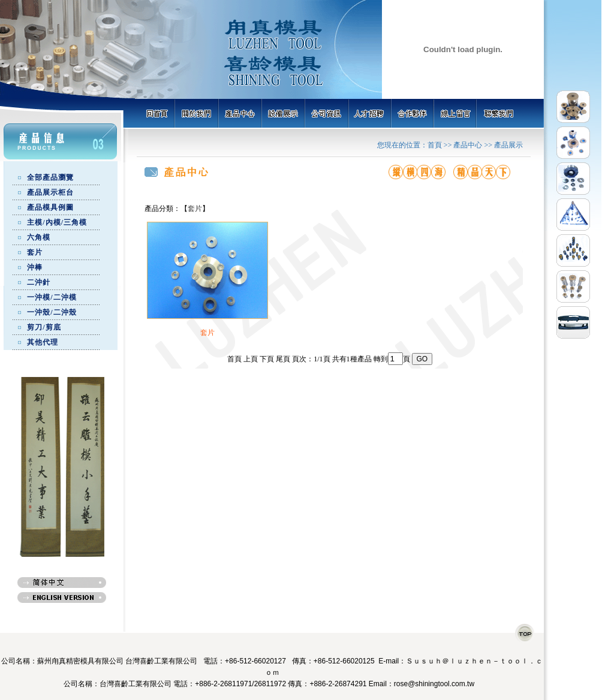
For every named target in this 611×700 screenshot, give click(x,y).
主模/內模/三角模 (57, 222)
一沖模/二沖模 (52, 297)
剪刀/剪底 (44, 327)
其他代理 (43, 342)
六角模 (39, 237)
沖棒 (35, 267)
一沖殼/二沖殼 (52, 312)
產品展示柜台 (50, 192)
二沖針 (39, 282)
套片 (35, 252)
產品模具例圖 (50, 207)
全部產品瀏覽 (50, 177)
